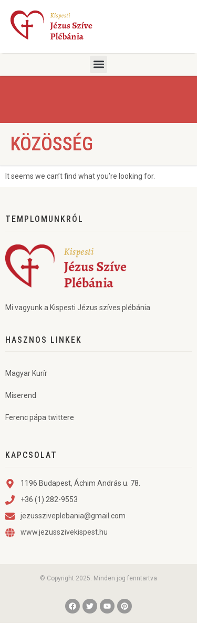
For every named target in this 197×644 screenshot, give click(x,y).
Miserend (21, 416)
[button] (98, 64)
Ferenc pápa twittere (40, 438)
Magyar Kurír (26, 394)
